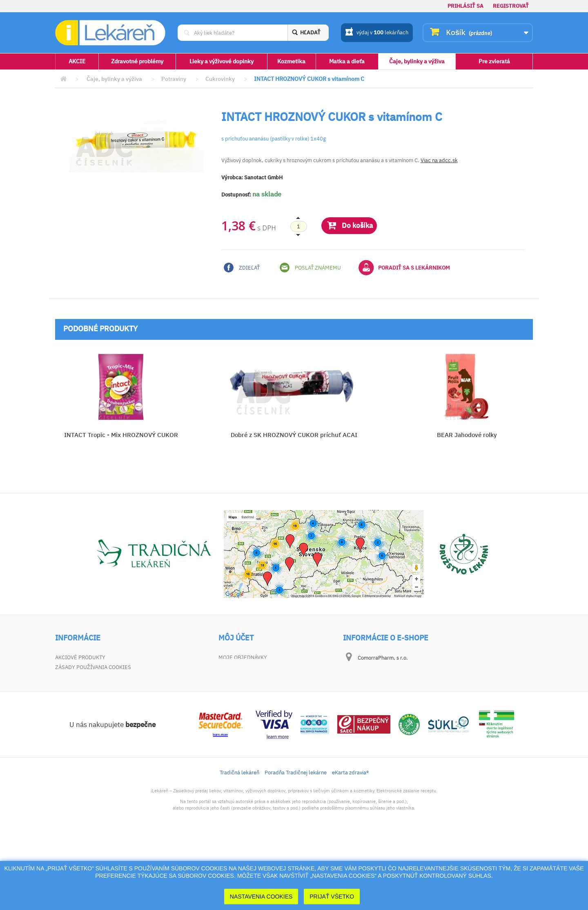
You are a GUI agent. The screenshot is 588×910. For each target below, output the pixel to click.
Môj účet (236, 638)
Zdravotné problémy (137, 61)
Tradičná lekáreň (239, 843)
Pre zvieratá (494, 61)
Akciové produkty (80, 657)
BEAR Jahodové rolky (467, 435)
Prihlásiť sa (465, 6)
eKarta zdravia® (350, 843)
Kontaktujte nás (78, 680)
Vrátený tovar (238, 669)
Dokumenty (71, 715)
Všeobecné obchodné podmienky (101, 692)
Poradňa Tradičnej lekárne (296, 843)
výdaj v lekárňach (377, 33)
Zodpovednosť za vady (87, 703)
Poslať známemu (310, 268)
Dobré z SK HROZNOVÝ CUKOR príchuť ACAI (294, 435)
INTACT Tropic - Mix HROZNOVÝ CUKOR (121, 435)
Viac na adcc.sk (439, 160)
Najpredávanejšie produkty (95, 669)
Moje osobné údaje (246, 692)
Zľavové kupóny (241, 703)
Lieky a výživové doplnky (222, 61)
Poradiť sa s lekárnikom (404, 268)
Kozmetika (291, 61)
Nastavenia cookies (261, 897)
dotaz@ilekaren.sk (398, 722)
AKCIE (77, 61)
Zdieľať (242, 268)
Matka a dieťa (347, 61)
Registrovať (511, 6)
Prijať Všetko (332, 897)
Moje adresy (236, 680)
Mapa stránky (74, 726)
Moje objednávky (243, 657)
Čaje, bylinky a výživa (417, 61)
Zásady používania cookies (93, 737)
